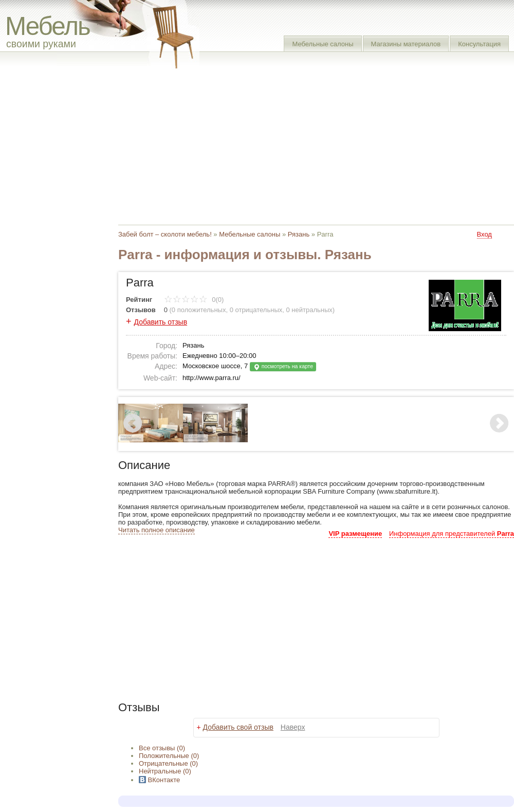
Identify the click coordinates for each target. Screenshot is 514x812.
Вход (484, 234)
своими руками (41, 44)
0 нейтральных (309, 310)
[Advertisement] (256, 144)
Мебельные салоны (323, 44)
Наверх (293, 727)
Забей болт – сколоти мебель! (165, 234)
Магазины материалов (406, 44)
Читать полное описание (157, 530)
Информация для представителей (452, 534)
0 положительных (199, 310)
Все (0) (162, 748)
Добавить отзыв (161, 322)
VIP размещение (355, 534)
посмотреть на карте (283, 367)
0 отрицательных (256, 310)
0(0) (194, 300)
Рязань (299, 234)
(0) (169, 756)
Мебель (48, 26)
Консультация (479, 44)
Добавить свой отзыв (238, 727)
